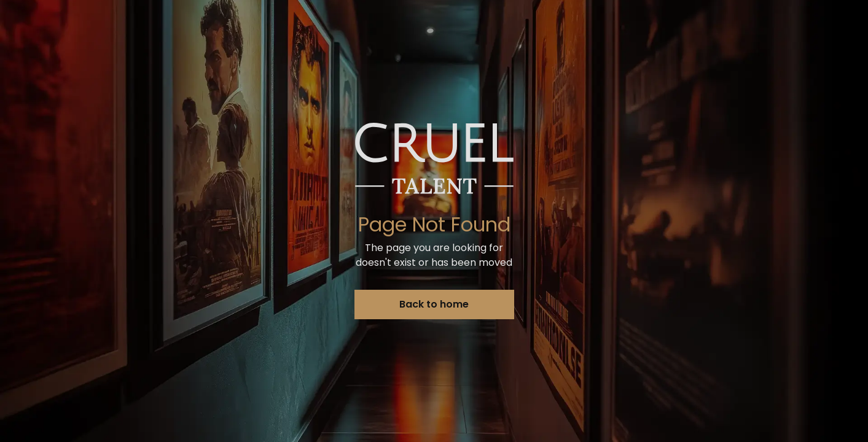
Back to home (434, 304)
